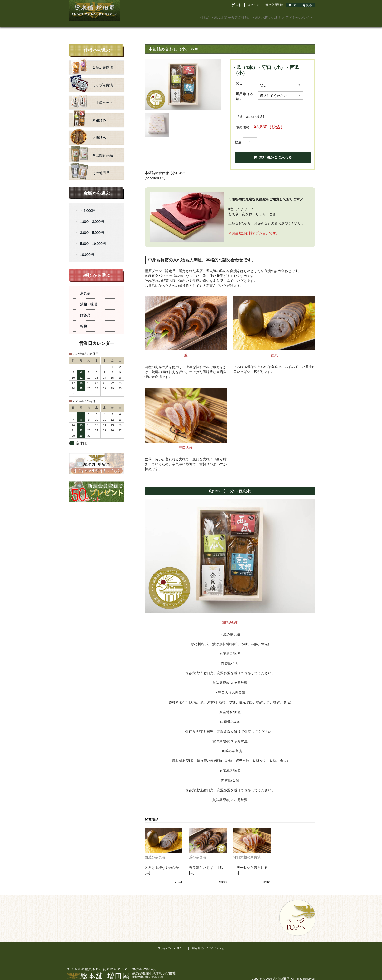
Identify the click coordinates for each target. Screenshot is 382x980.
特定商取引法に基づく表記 (208, 942)
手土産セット (92, 97)
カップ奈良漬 (92, 79)
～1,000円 (88, 205)
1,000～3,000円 (92, 216)
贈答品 (85, 309)
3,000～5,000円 (92, 227)
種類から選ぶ (224, 16)
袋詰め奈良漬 (92, 62)
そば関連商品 (92, 150)
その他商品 (90, 167)
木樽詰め (88, 132)
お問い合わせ (256, 16)
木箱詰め (88, 115)
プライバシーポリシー (171, 942)
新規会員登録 (274, 5)
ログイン (253, 5)
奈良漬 (85, 287)
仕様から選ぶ (161, 16)
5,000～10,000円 (93, 238)
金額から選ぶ (192, 16)
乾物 (84, 320)
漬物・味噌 (89, 298)
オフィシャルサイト (293, 16)
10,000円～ (89, 249)
